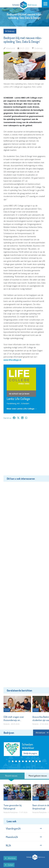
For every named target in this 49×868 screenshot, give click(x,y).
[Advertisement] (24, 449)
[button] (9, 761)
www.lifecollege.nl (12, 360)
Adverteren (10, 858)
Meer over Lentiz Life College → (22, 409)
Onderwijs (10, 31)
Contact (9, 865)
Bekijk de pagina (30, 753)
